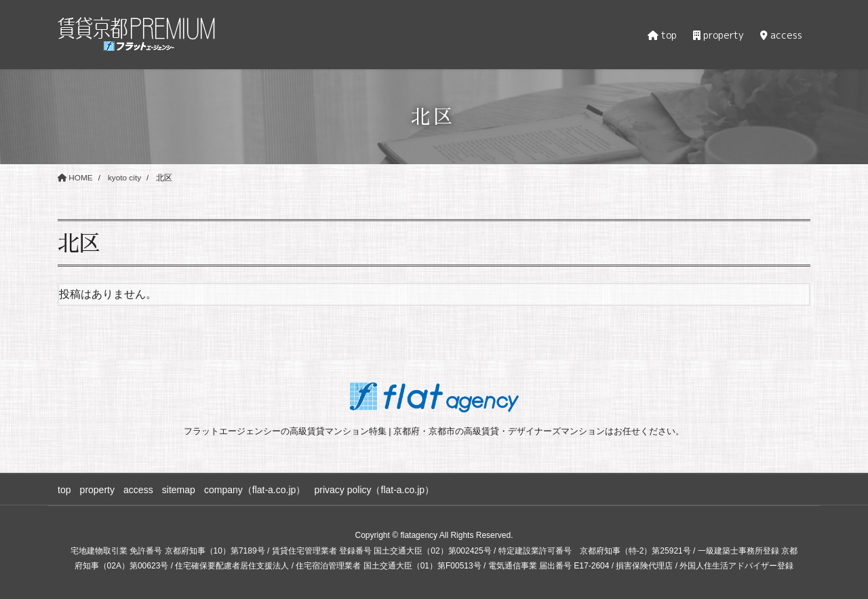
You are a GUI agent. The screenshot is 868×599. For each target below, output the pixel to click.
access (141, 489)
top (64, 489)
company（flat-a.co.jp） (259, 489)
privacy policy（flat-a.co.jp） (381, 489)
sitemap (182, 489)
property (98, 489)
